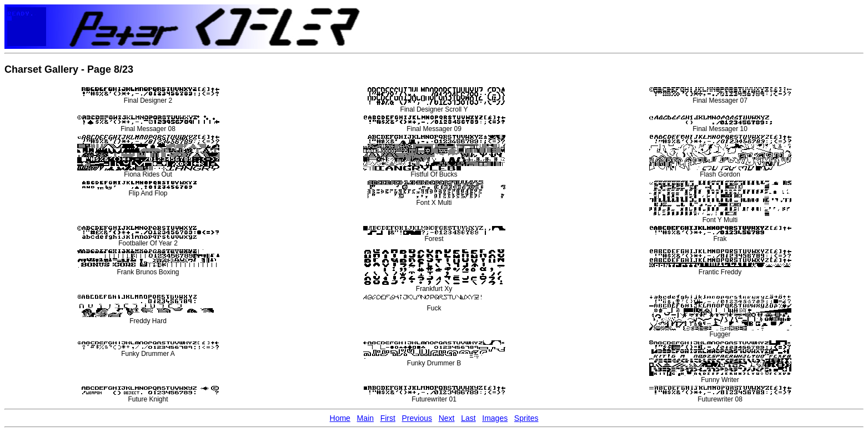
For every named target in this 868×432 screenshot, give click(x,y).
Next (447, 418)
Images (495, 418)
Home (340, 418)
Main (365, 418)
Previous (417, 418)
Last (468, 418)
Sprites (526, 418)
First (388, 418)
